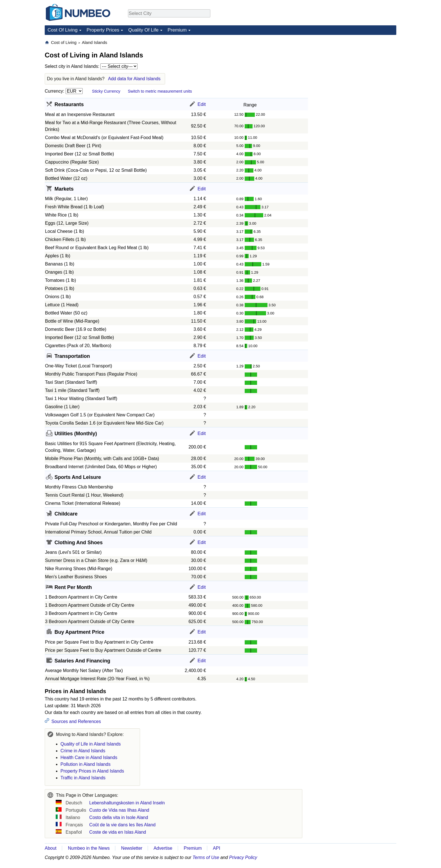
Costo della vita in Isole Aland (119, 817)
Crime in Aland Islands (83, 751)
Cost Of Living (63, 30)
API (217, 848)
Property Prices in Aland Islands (92, 771)
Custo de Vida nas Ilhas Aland (119, 810)
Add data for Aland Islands (134, 79)
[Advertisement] (354, 75)
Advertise (163, 848)
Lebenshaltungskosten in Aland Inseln (127, 803)
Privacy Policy (243, 857)
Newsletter (132, 848)
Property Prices (103, 30)
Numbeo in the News (89, 848)
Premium (177, 30)
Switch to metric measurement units (160, 91)
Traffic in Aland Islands (83, 778)
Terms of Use (206, 857)
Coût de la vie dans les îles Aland (122, 825)
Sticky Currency (106, 91)
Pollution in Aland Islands (85, 764)
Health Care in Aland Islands (89, 757)
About (51, 848)
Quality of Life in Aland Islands (91, 744)
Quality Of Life (143, 30)
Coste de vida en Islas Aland (118, 832)
